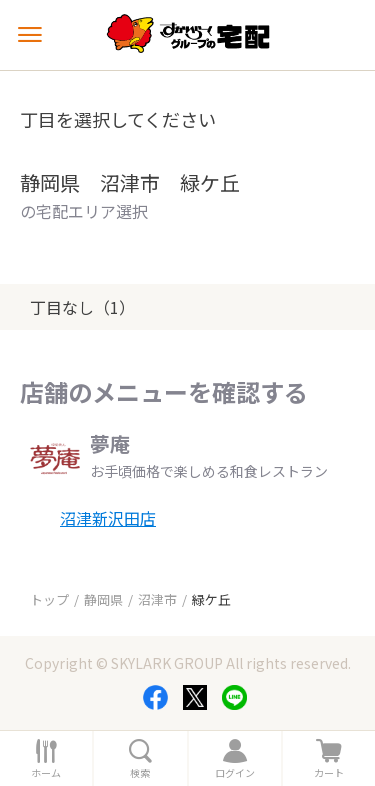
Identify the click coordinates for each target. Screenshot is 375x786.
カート (329, 773)
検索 (140, 773)
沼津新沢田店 (108, 518)
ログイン (235, 773)
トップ (49, 599)
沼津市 (157, 599)
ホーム (46, 773)
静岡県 (103, 599)
